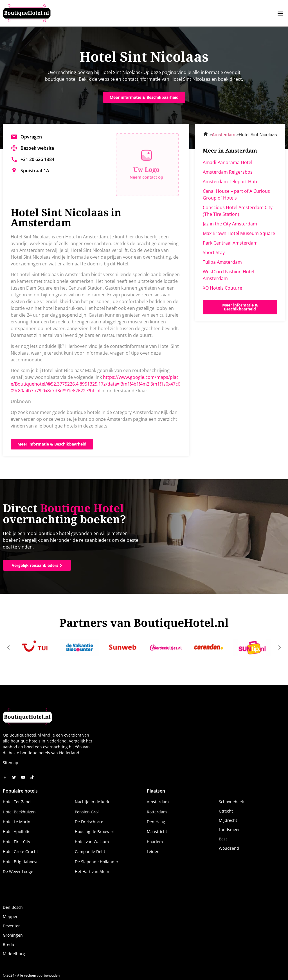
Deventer (11, 926)
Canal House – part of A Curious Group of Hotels (236, 194)
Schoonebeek (231, 802)
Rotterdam (157, 812)
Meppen (11, 917)
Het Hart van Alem (92, 872)
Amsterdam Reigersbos (228, 172)
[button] (281, 13)
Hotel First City (16, 842)
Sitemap (11, 763)
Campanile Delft (90, 852)
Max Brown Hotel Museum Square (239, 233)
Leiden (153, 852)
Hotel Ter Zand (17, 802)
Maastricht (157, 832)
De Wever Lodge (18, 872)
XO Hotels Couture (222, 288)
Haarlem (155, 842)
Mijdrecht (228, 820)
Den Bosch (13, 907)
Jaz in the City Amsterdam (230, 224)
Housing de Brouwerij (95, 832)
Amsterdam (158, 802)
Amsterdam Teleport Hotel (231, 182)
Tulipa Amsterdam (222, 262)
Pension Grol (87, 812)
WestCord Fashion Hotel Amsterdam (229, 275)
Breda (8, 944)
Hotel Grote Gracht (20, 852)
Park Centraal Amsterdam (230, 243)
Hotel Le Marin (17, 822)
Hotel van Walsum (92, 842)
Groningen (13, 935)
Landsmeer (229, 830)
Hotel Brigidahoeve (21, 862)
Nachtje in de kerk (92, 802)
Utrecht (226, 811)
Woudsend (229, 848)
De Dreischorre (89, 822)
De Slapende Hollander (97, 862)
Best (223, 839)
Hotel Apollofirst (18, 832)
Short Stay (214, 252)
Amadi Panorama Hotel (228, 162)
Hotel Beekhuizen (19, 812)
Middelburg (14, 954)
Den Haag (156, 822)
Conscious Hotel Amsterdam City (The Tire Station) (238, 211)
